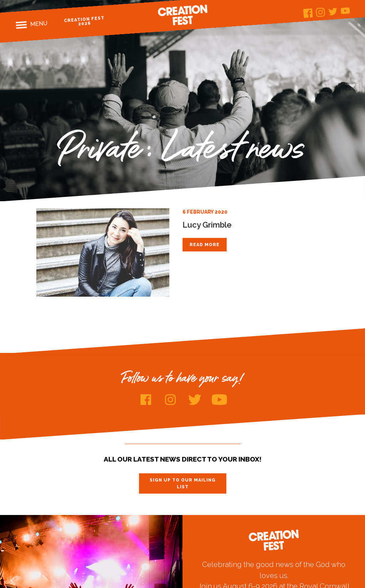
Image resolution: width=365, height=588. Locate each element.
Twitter (333, 12)
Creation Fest (182, 15)
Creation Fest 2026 (84, 21)
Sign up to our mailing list (183, 483)
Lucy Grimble (207, 225)
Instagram (320, 12)
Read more (205, 245)
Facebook (308, 13)
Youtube (345, 11)
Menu (39, 24)
